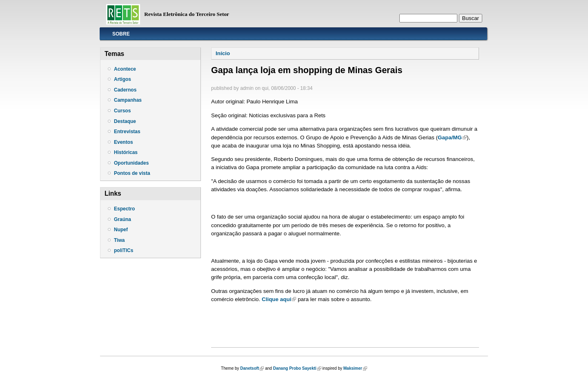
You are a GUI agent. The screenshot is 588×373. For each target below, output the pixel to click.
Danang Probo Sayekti (297, 368)
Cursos (122, 111)
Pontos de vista (132, 173)
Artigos (122, 79)
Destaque (125, 121)
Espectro (124, 209)
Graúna (122, 219)
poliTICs (124, 250)
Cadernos (125, 90)
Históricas (126, 152)
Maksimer (355, 368)
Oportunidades (131, 163)
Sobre (121, 34)
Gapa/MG (452, 137)
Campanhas (128, 100)
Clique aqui (279, 299)
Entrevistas (127, 132)
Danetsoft (252, 368)
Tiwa (119, 240)
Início (223, 53)
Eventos (124, 142)
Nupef (121, 230)
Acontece (125, 69)
